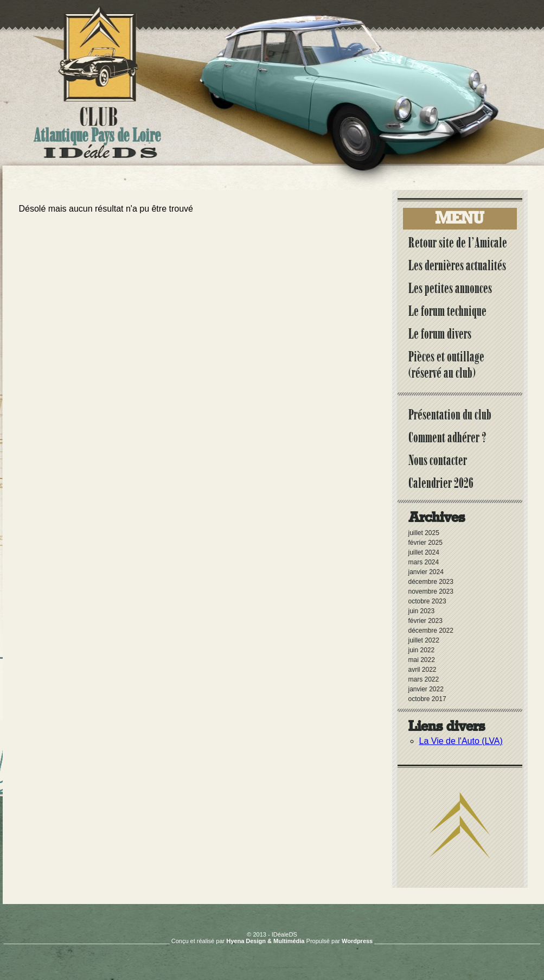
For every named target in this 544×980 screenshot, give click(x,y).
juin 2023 (422, 611)
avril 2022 (423, 670)
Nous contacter (438, 460)
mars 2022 (424, 679)
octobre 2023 (427, 601)
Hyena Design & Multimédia (265, 941)
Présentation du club (450, 415)
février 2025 (425, 543)
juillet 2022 (424, 640)
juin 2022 (422, 650)
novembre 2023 (431, 591)
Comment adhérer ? (447, 437)
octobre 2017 (427, 699)
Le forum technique (447, 311)
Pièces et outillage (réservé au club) (446, 365)
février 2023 (425, 621)
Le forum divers (440, 334)
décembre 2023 (431, 582)
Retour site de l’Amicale (458, 243)
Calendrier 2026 (441, 483)
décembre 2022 (431, 631)
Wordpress (357, 941)
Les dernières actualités (457, 265)
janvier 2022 (426, 689)
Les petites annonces (450, 288)
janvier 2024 (426, 572)
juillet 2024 (424, 552)
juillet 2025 (424, 533)
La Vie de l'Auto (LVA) (461, 741)
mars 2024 (424, 562)
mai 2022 (422, 660)
